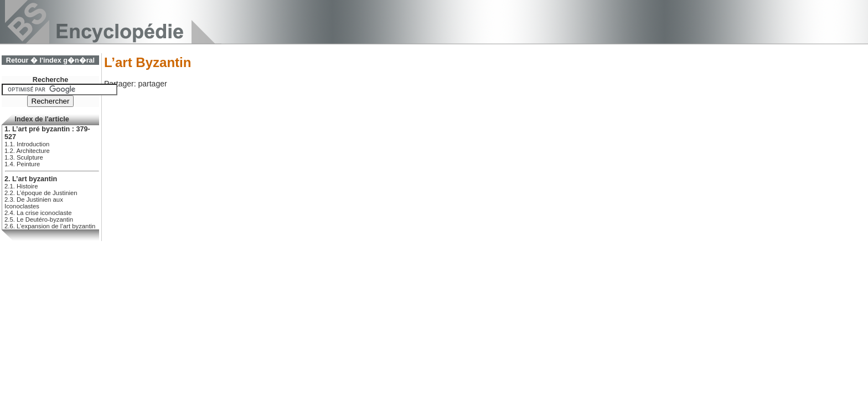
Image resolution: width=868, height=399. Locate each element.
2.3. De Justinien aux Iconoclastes (34, 203)
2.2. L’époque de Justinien (41, 193)
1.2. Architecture (27, 151)
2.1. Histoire (21, 186)
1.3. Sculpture (24, 157)
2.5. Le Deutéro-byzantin (39, 219)
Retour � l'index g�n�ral (50, 60)
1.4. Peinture (22, 164)
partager (152, 84)
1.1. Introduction (27, 144)
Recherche (50, 80)
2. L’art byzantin (31, 179)
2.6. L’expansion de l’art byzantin (50, 226)
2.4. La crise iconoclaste (38, 213)
